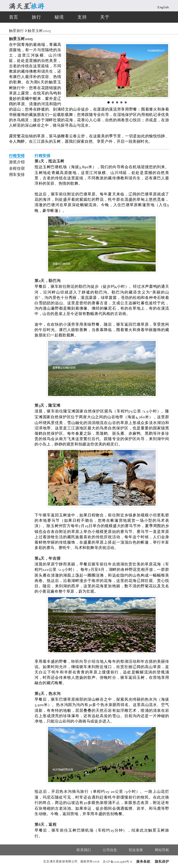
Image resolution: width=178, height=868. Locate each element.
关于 (105, 17)
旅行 (36, 17)
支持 (82, 17)
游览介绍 (17, 162)
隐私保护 (162, 861)
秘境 (59, 17)
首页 (14, 17)
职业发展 (136, 850)
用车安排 (17, 175)
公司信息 (110, 850)
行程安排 (17, 156)
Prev (72, 70)
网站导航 (162, 850)
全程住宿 (17, 168)
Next (163, 70)
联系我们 (84, 850)
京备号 (117, 862)
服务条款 (143, 861)
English (163, 7)
